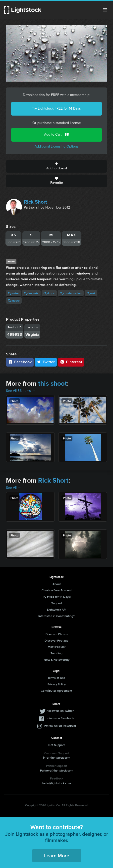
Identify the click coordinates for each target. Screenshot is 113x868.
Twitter (46, 362)
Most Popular (57, 647)
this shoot (53, 383)
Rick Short (35, 202)
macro (14, 300)
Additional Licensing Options (57, 146)
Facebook (20, 362)
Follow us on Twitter (60, 711)
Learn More (57, 855)
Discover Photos (57, 634)
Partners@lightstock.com (57, 770)
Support (57, 603)
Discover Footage (56, 640)
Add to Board (56, 166)
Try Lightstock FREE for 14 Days (56, 108)
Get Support (56, 745)
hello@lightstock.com (57, 783)
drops (49, 293)
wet (91, 293)
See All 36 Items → (21, 391)
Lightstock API (57, 609)
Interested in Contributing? (56, 616)
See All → (14, 488)
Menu (105, 10)
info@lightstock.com (57, 758)
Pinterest (71, 362)
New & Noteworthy (57, 660)
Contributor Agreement (56, 691)
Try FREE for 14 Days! (56, 597)
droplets (31, 293)
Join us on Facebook (60, 718)
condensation (71, 293)
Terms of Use (56, 678)
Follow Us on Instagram (60, 726)
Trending (56, 653)
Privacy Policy (57, 684)
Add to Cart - (56, 135)
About (57, 584)
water (13, 293)
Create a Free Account (57, 590)
